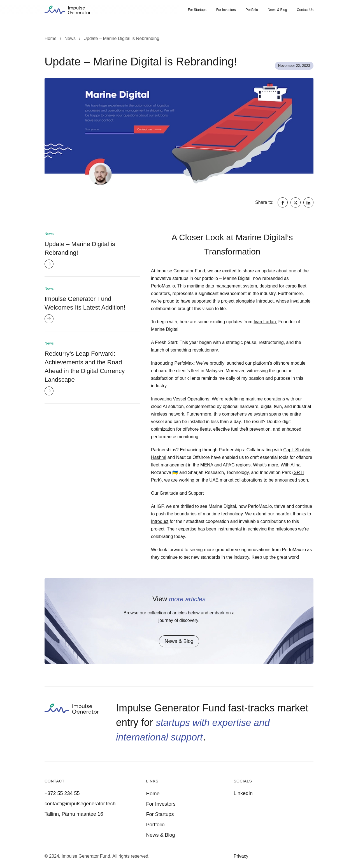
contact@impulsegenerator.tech (80, 804)
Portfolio (252, 10)
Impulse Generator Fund (181, 271)
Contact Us (305, 10)
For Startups (197, 10)
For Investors (226, 10)
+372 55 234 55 (62, 793)
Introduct (160, 521)
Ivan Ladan (265, 322)
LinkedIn (243, 793)
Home (153, 794)
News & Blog (277, 10)
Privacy (241, 856)
